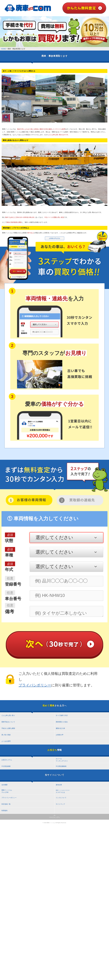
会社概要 (5, 785)
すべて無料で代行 (62, 715)
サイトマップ (60, 804)
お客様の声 (60, 735)
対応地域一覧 (6, 804)
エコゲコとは (63, 791)
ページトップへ (55, 817)
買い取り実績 (6, 735)
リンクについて (61, 798)
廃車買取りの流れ (62, 722)
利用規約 (5, 811)
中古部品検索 (6, 766)
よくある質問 (6, 741)
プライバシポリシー (35, 685)
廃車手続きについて (8, 722)
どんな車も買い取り (8, 715)
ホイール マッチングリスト (62, 760)
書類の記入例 (60, 728)
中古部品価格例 (61, 766)
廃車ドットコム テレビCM (7, 791)
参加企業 (59, 785)
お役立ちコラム (7, 760)
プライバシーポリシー (9, 798)
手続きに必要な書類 (8, 728)
